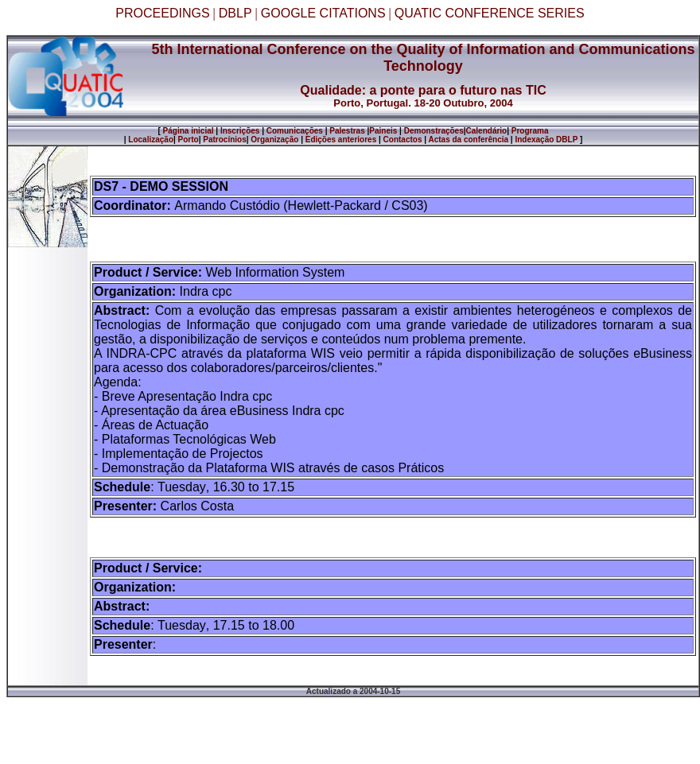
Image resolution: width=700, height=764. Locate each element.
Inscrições (240, 131)
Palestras (347, 131)
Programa (530, 131)
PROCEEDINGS (162, 13)
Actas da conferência (468, 140)
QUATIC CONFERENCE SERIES (490, 13)
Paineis (383, 131)
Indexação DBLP (546, 140)
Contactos (403, 140)
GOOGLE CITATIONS (323, 13)
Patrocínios (224, 140)
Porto (189, 140)
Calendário (487, 131)
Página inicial (187, 131)
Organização (274, 140)
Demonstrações (434, 131)
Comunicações (295, 131)
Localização (151, 140)
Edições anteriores (341, 140)
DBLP (235, 13)
